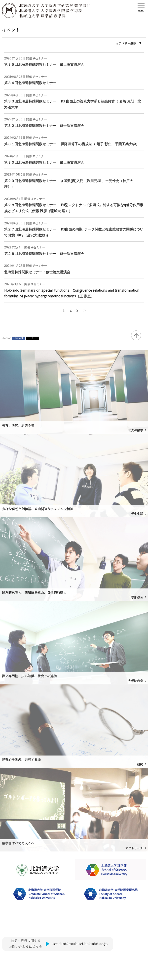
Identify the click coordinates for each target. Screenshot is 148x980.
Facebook (18, 338)
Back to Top (136, 335)
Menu (141, 11)
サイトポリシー (12, 960)
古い (84, 310)
